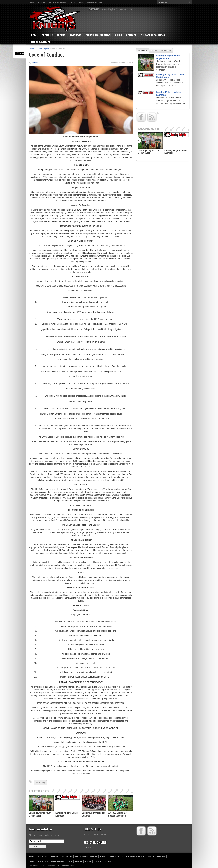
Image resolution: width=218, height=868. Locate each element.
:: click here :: (89, 848)
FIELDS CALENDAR (41, 42)
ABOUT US (41, 2)
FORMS (73, 2)
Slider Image (40, 783)
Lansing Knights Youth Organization (117, 9)
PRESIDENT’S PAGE (95, 2)
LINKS (81, 2)
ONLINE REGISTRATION (98, 35)
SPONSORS (75, 35)
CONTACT (131, 35)
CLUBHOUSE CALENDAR (153, 35)
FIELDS (118, 35)
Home (31, 2)
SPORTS (61, 35)
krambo (35, 63)
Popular (154, 50)
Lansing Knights (42, 49)
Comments (166, 50)
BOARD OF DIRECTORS (57, 2)
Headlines (143, 50)
